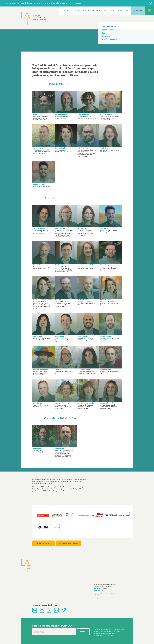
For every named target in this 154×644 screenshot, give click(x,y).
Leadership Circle (44, 543)
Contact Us (98, 590)
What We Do (81, 11)
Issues (66, 11)
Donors (105, 33)
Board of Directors (110, 30)
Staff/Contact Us (109, 39)
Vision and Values (110, 27)
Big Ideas (117, 11)
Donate (138, 11)
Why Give (106, 36)
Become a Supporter (69, 543)
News (130, 11)
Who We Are (100, 11)
